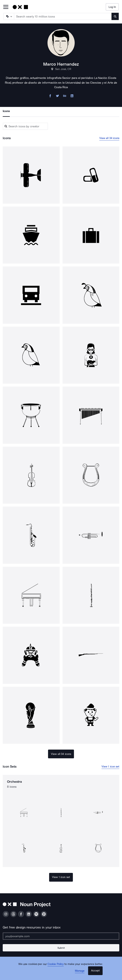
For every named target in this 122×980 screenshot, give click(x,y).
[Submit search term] (115, 16)
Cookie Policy (56, 964)
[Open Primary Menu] (6, 7)
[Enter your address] (61, 936)
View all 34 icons (109, 138)
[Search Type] (9, 16)
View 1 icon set (110, 767)
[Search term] (63, 16)
